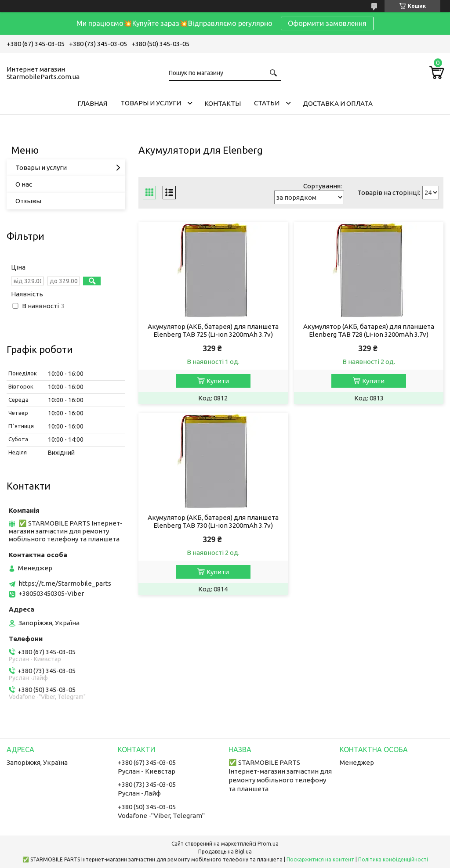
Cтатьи (267, 103)
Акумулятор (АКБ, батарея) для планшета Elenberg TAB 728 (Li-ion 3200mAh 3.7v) (369, 330)
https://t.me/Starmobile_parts (65, 583)
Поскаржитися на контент (320, 859)
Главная (92, 103)
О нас (24, 184)
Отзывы (28, 201)
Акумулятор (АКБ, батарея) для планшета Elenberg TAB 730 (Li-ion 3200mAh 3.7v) (213, 521)
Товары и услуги (151, 103)
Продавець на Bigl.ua (225, 852)
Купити (218, 381)
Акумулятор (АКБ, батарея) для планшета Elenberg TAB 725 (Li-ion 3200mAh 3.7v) (213, 330)
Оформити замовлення (327, 23)
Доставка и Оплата (338, 103)
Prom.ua (268, 844)
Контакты (223, 103)
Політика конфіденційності (393, 859)
